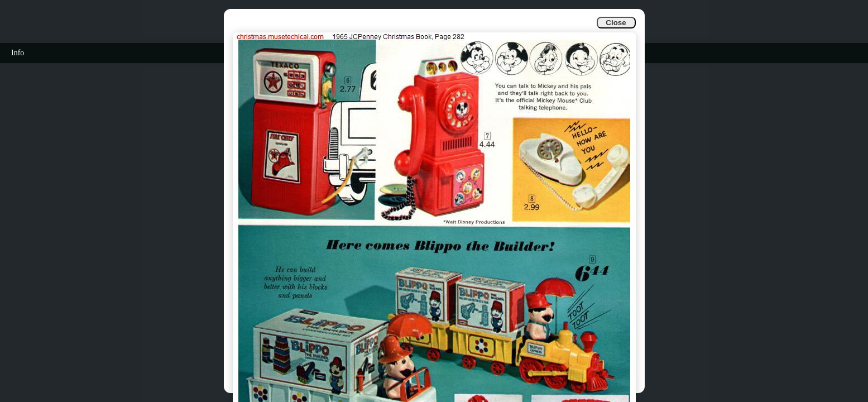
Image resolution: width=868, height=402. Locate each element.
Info (18, 53)
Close (616, 23)
